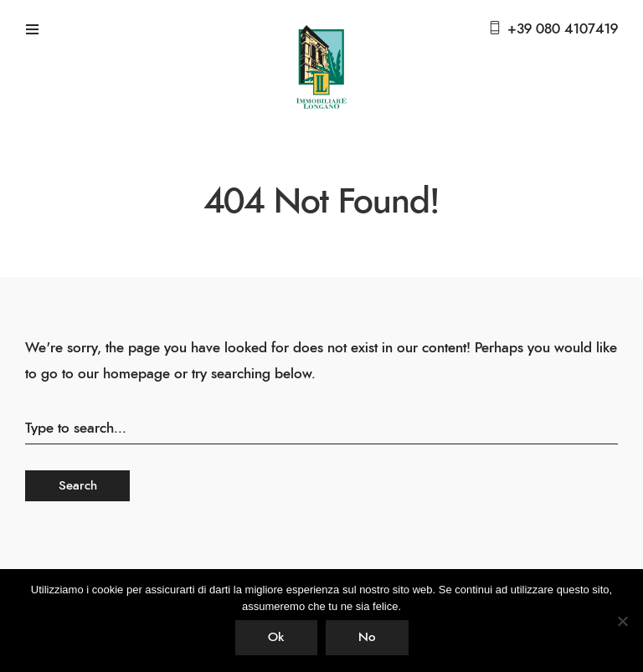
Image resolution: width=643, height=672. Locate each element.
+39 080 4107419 (563, 29)
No (367, 637)
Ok (276, 637)
